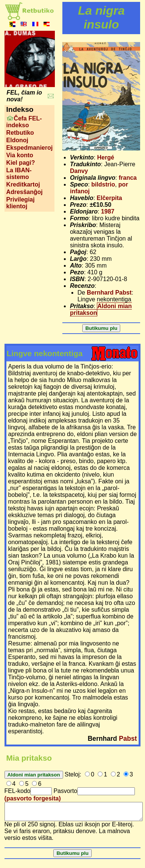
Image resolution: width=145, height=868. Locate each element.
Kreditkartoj (23, 184)
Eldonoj (17, 140)
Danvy (79, 171)
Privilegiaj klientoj (21, 203)
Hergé (106, 157)
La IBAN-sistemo (19, 174)
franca (128, 178)
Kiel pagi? (21, 163)
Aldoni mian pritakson (101, 309)
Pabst (128, 739)
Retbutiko (20, 133)
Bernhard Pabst (109, 293)
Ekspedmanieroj (30, 148)
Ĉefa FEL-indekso (24, 122)
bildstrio (103, 184)
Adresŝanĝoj (25, 192)
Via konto (20, 155)
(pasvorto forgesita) (33, 798)
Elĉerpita (109, 198)
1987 (108, 211)
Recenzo (82, 286)
